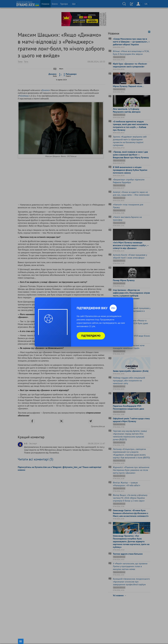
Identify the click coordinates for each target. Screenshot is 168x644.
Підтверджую (91, 336)
